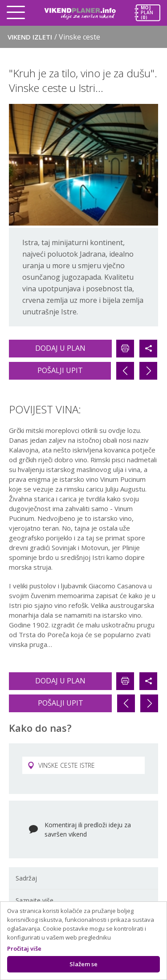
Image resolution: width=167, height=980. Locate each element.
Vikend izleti (54, 37)
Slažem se (83, 964)
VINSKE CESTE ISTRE (61, 765)
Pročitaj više (24, 948)
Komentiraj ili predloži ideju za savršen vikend (88, 829)
